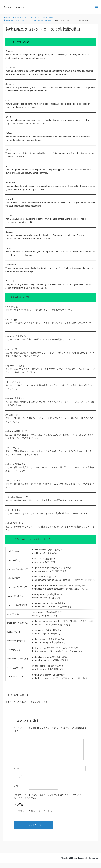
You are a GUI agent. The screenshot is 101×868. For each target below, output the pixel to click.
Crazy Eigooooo (14, 7)
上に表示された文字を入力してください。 (34, 816)
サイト (16, 791)
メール (17, 783)
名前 (16, 773)
